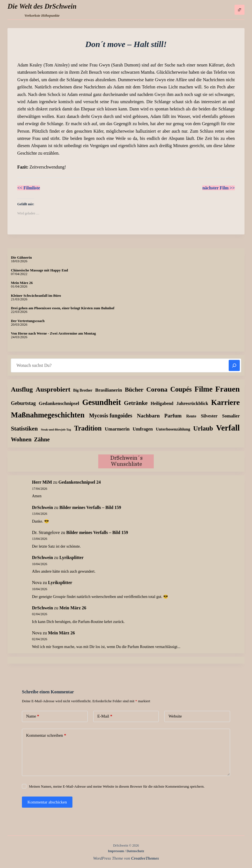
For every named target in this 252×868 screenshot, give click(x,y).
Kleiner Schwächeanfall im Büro (36, 295)
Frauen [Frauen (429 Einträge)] (228, 389)
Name (33, 716)
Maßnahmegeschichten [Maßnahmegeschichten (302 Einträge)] (48, 415)
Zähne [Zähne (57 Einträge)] (42, 439)
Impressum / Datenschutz (126, 851)
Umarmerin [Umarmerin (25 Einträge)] (117, 429)
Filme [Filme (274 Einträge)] (204, 389)
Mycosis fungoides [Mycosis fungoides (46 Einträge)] (111, 416)
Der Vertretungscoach (28, 321)
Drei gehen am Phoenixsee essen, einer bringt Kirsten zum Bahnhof (63, 308)
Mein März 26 (22, 283)
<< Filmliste (29, 188)
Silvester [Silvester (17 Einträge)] (209, 416)
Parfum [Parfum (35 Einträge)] (173, 416)
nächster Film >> (219, 188)
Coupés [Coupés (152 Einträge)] (181, 389)
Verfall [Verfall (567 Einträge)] (228, 428)
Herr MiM (42, 482)
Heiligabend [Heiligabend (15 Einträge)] (162, 403)
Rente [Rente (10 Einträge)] (191, 416)
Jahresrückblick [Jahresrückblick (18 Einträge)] (192, 403)
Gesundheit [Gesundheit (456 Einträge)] (102, 402)
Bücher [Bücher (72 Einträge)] (134, 390)
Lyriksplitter (71, 557)
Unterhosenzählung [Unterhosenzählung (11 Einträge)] (173, 429)
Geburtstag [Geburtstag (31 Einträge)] (23, 403)
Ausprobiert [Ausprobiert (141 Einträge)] (53, 389)
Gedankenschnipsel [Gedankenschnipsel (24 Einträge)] (59, 403)
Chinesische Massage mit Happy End (39, 270)
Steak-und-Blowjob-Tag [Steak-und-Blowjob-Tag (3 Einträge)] (56, 430)
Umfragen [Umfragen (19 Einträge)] (143, 429)
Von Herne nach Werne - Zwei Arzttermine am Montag (53, 333)
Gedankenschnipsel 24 (79, 482)
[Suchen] (234, 365)
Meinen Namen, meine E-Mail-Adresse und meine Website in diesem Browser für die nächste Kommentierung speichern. (117, 786)
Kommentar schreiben (46, 735)
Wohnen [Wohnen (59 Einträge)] (21, 439)
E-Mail (105, 716)
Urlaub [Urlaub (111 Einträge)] (203, 428)
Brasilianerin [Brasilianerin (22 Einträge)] (109, 390)
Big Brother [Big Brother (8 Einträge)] (83, 390)
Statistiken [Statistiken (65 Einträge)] (24, 429)
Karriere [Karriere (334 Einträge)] (225, 402)
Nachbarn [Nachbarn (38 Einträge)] (148, 416)
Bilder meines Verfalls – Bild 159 (90, 507)
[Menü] (240, 10)
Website (175, 716)
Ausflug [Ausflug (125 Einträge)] (22, 389)
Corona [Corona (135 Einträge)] (157, 389)
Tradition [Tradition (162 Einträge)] (88, 428)
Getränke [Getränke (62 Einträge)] (136, 403)
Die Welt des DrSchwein (42, 6)
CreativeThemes (145, 858)
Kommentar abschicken (47, 802)
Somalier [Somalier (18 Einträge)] (231, 416)
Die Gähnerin (21, 257)
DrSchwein (42, 507)
